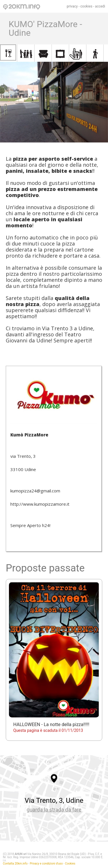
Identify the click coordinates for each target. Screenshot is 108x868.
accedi (100, 6)
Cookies (70, 864)
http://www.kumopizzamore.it (40, 504)
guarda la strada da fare (54, 810)
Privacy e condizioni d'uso (46, 864)
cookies (86, 6)
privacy (72, 6)
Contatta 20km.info (15, 864)
